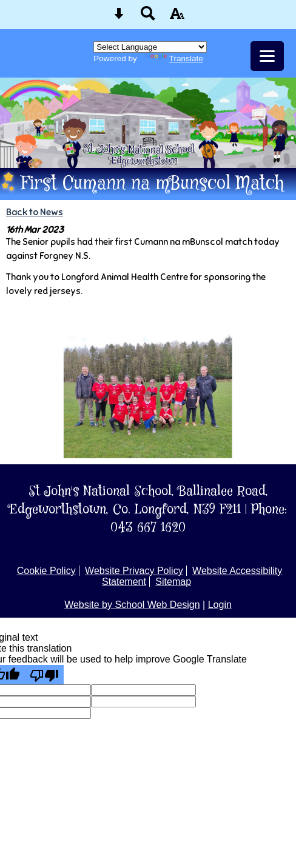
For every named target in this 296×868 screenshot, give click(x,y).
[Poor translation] (44, 675)
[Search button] (148, 17)
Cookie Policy (46, 571)
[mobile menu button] (267, 56)
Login (220, 605)
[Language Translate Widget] (150, 47)
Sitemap (173, 582)
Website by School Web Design (132, 605)
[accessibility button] (177, 17)
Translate (174, 58)
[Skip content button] (119, 17)
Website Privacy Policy (134, 571)
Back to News (35, 212)
